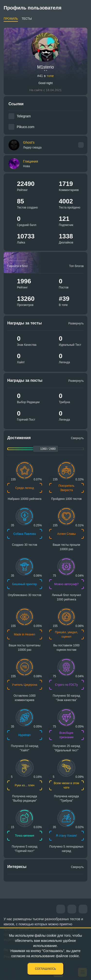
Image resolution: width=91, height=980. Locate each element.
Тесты (27, 19)
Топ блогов (76, 266)
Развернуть (76, 323)
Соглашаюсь (45, 969)
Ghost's (32, 145)
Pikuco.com (25, 127)
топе (50, 76)
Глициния (31, 161)
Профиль (11, 19)
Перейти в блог (18, 266)
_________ (17, 259)
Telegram (24, 116)
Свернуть (77, 438)
